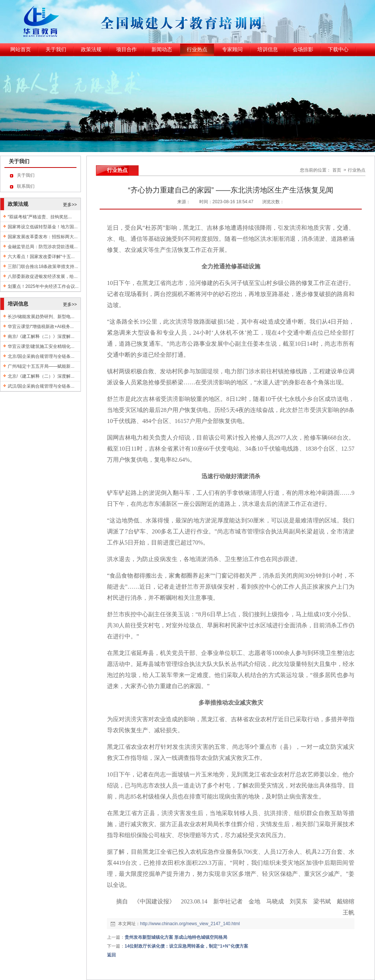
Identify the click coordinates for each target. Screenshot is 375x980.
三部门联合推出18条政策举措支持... (43, 267)
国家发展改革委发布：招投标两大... (43, 237)
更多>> (70, 205)
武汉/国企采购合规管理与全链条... (41, 386)
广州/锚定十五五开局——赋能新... (41, 366)
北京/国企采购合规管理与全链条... (41, 356)
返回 (111, 955)
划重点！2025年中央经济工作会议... (43, 286)
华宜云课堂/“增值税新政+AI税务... (41, 327)
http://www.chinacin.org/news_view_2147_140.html (190, 924)
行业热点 (357, 170)
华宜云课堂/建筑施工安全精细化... (41, 346)
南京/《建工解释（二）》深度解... (41, 336)
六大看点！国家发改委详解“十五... (41, 257)
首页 (337, 170)
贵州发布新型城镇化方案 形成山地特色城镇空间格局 (176, 937)
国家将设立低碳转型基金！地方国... (43, 227)
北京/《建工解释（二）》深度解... (41, 376)
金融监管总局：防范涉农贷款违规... (43, 247)
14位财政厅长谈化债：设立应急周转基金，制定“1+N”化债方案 (186, 946)
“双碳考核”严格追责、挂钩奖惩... (40, 217)
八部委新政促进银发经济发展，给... (43, 276)
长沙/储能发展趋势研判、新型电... (41, 317)
